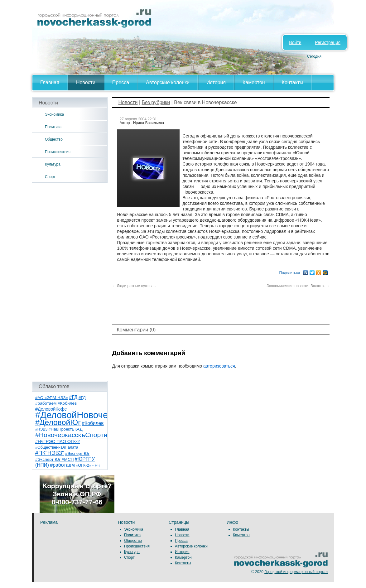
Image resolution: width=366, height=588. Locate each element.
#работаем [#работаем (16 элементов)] (62, 465)
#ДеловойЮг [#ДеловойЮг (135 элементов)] (58, 422)
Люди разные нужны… (134, 286)
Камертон (254, 82)
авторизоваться (219, 366)
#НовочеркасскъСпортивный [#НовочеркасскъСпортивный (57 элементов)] (79, 435)
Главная (50, 82)
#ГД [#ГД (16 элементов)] (73, 397)
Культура (53, 164)
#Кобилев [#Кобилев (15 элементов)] (93, 423)
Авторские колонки (168, 82)
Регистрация (328, 42)
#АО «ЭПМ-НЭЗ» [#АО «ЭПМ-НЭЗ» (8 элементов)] (52, 398)
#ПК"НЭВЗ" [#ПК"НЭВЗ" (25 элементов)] (50, 453)
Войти (295, 42)
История (216, 82)
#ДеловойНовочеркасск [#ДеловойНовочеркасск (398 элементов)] (85, 415)
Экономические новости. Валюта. (298, 286)
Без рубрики (156, 102)
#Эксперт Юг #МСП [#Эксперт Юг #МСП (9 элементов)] (55, 459)
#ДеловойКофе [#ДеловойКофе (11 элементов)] (51, 409)
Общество (54, 139)
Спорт (50, 177)
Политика (53, 127)
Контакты (293, 82)
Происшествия (58, 152)
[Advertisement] (70, 282)
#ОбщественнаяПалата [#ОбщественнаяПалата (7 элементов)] (57, 447)
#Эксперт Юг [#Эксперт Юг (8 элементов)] (77, 453)
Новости (86, 82)
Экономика (54, 114)
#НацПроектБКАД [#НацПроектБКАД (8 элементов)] (66, 429)
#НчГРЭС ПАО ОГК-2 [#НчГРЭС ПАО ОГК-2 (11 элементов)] (58, 441)
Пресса (121, 82)
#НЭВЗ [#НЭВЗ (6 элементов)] (41, 429)
